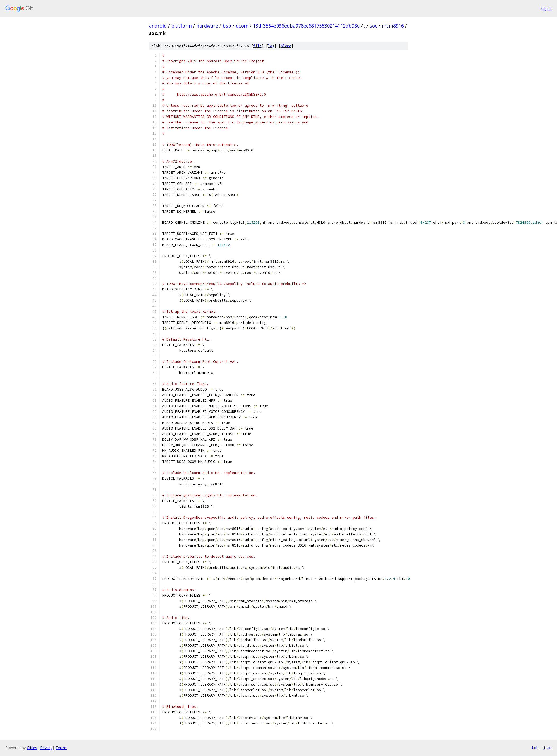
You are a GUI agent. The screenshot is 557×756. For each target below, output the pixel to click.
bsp (227, 26)
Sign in (546, 8)
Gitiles (32, 748)
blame (286, 46)
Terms (61, 748)
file (257, 46)
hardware (207, 26)
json (547, 748)
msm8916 (393, 26)
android (158, 26)
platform (182, 26)
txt (535, 748)
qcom (242, 26)
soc (373, 26)
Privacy (46, 748)
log (271, 46)
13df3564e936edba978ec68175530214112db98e (306, 26)
